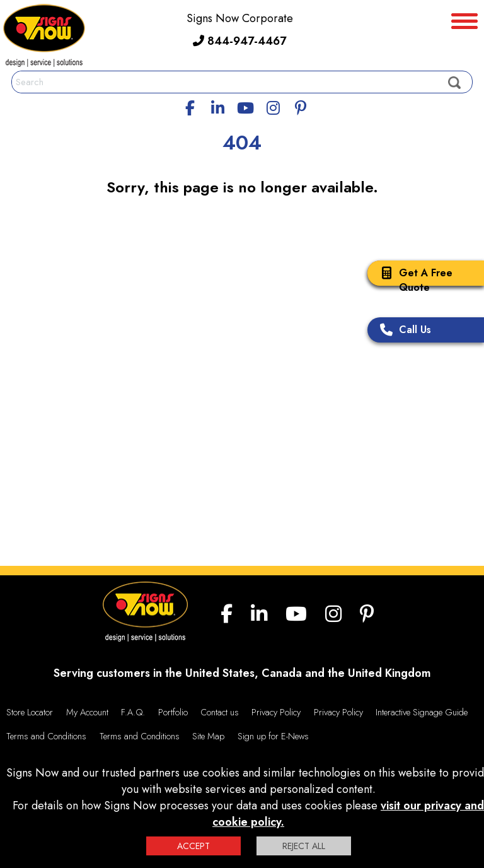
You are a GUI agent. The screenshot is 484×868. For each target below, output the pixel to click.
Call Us (402, 331)
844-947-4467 (239, 41)
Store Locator (30, 712)
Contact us (220, 712)
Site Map (208, 736)
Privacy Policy (276, 712)
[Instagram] (273, 106)
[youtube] (245, 106)
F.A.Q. (133, 712)
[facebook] (190, 106)
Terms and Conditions (46, 736)
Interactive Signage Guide (422, 712)
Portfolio (173, 712)
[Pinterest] (301, 106)
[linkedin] (218, 106)
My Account (87, 712)
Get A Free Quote (413, 280)
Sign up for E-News (273, 736)
